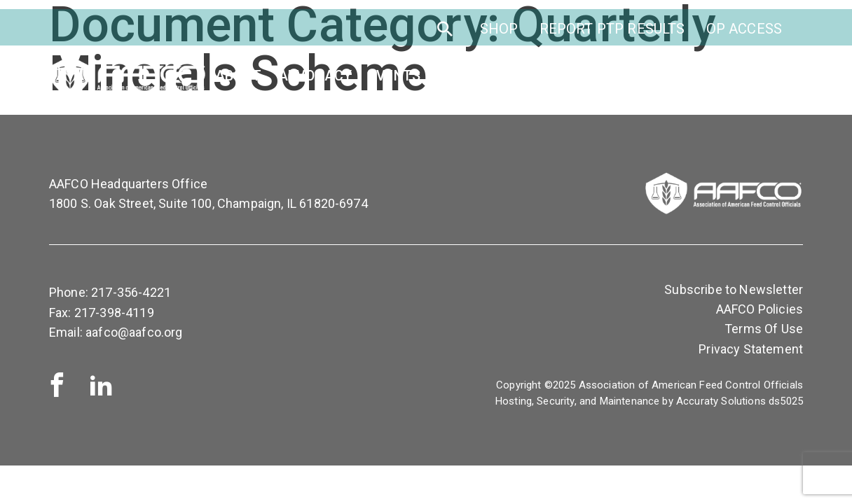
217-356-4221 (131, 292)
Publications (679, 81)
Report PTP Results (612, 34)
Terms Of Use (764, 329)
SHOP (499, 34)
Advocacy (315, 81)
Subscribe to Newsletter (734, 289)
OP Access (744, 34)
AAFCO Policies (760, 309)
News (763, 81)
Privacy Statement (751, 349)
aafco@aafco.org (134, 332)
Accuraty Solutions (721, 401)
